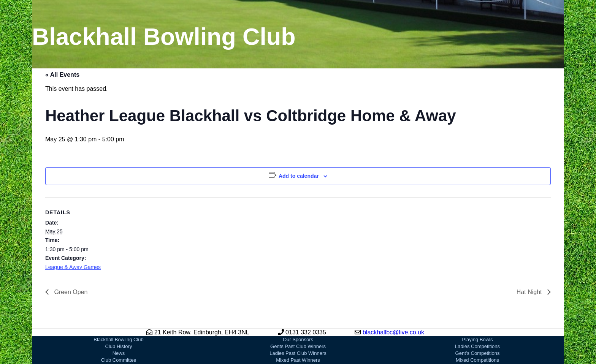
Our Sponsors (298, 339)
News (119, 353)
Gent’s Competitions (478, 353)
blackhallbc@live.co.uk (393, 332)
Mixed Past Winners (298, 360)
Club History (119, 346)
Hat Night (530, 292)
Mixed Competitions (477, 360)
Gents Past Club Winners (298, 346)
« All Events (62, 75)
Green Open (70, 292)
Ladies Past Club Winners (298, 353)
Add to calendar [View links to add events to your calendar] (299, 176)
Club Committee (118, 360)
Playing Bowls (478, 339)
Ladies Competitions (477, 346)
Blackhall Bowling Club (119, 339)
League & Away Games (73, 267)
